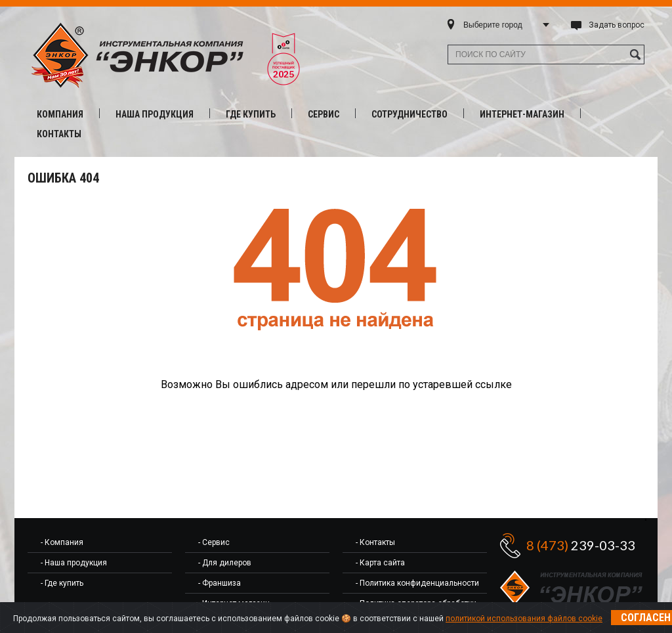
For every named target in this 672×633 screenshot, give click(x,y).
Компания (60, 114)
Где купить (251, 114)
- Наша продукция (74, 563)
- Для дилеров (225, 563)
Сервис (324, 114)
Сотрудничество (409, 114)
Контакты (59, 134)
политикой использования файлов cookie (524, 619)
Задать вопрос (617, 25)
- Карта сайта (380, 563)
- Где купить (62, 583)
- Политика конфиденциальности (417, 583)
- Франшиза (220, 583)
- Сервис (214, 542)
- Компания (62, 542)
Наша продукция (155, 114)
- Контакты (375, 542)
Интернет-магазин (522, 114)
